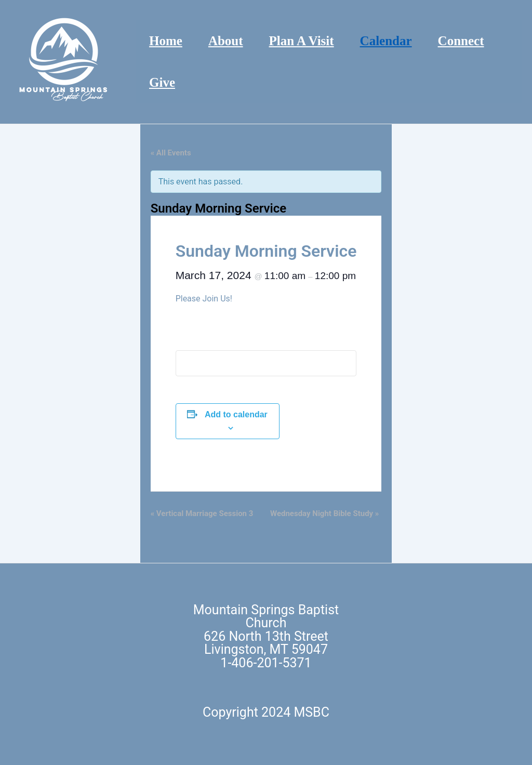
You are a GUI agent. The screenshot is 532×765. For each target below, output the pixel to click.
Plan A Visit (302, 41)
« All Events (171, 153)
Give (162, 82)
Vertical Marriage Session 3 (202, 513)
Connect (461, 41)
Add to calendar (236, 414)
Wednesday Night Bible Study (324, 513)
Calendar (386, 41)
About (226, 41)
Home (166, 41)
